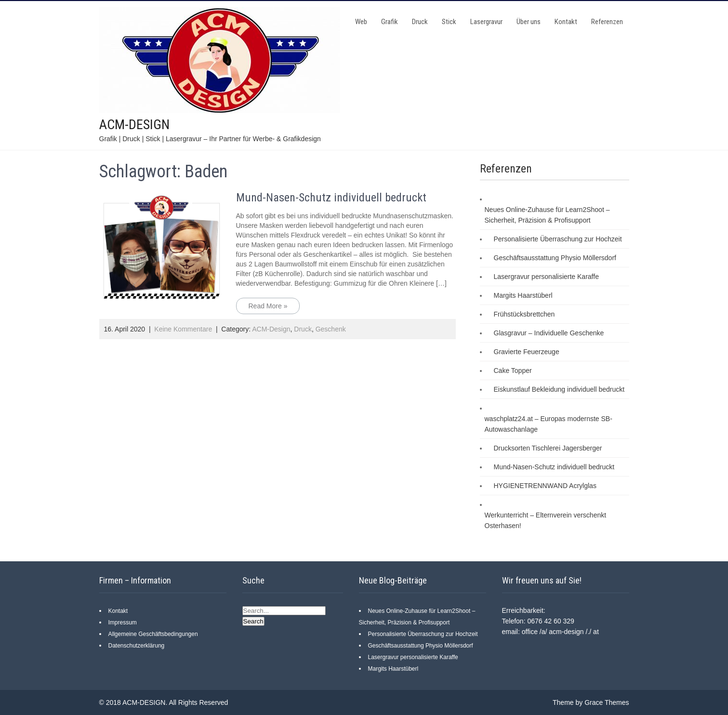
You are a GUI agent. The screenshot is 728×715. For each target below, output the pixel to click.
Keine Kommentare (183, 329)
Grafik (390, 22)
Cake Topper (513, 371)
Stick (449, 22)
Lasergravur (486, 22)
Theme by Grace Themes (591, 702)
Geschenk (331, 329)
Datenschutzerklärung (137, 646)
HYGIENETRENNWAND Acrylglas (545, 486)
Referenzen (607, 22)
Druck (420, 22)
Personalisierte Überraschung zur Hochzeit (558, 239)
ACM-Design (271, 329)
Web (361, 22)
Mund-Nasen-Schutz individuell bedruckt (331, 198)
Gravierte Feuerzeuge (527, 352)
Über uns (529, 22)
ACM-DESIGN (134, 125)
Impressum (123, 622)
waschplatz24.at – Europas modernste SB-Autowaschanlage (549, 424)
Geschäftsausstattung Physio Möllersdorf (555, 258)
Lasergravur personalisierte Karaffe (546, 277)
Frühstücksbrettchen (524, 314)
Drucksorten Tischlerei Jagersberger (548, 448)
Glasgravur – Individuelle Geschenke (549, 333)
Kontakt (566, 22)
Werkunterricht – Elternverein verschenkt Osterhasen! (546, 520)
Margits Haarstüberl (523, 295)
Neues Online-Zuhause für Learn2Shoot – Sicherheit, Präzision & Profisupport (547, 215)
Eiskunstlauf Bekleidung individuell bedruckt (559, 389)
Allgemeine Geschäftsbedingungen (153, 634)
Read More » (268, 306)
